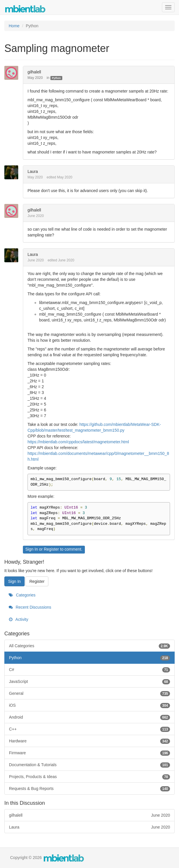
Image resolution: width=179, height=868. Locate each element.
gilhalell (34, 72)
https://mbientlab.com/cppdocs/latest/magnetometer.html (78, 442)
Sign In (32, 549)
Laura (33, 171)
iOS (89, 705)
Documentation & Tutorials (89, 765)
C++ (89, 729)
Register (51, 549)
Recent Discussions (30, 607)
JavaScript (89, 681)
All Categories (89, 646)
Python (56, 78)
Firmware (89, 753)
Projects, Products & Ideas (89, 777)
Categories (22, 595)
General (89, 693)
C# (89, 670)
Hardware (89, 741)
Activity (18, 619)
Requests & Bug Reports (89, 789)
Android (89, 717)
